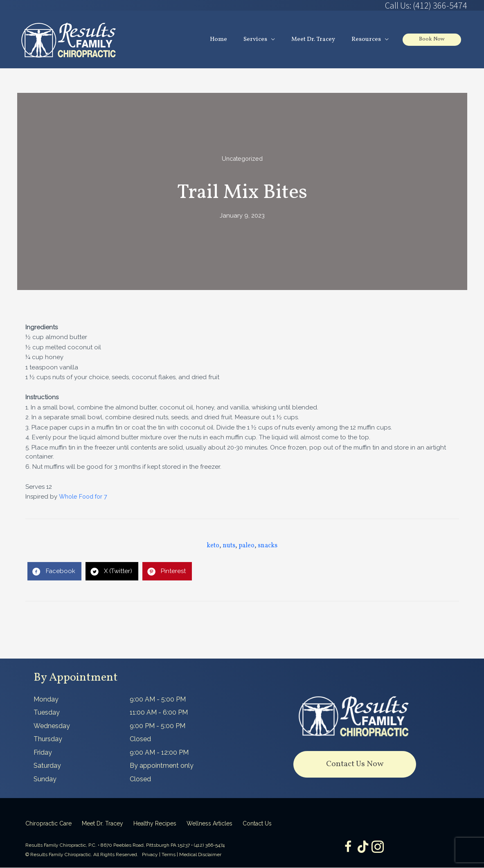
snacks (268, 546)
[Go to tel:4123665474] (355, 5)
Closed (140, 739)
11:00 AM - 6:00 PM (159, 713)
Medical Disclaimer (200, 855)
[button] (355, 765)
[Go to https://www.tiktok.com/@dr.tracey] (363, 848)
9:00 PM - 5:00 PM (158, 726)
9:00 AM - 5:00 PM (158, 700)
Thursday (48, 739)
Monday (46, 700)
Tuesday (47, 713)
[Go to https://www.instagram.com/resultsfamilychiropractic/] (379, 848)
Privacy (150, 855)
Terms (169, 855)
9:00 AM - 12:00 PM (159, 753)
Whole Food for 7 (84, 497)
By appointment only (162, 766)
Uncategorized (242, 159)
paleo (247, 546)
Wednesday (52, 726)
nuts (229, 546)
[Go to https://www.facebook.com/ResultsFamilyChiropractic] (347, 848)
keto (213, 546)
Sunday (45, 779)
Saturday (47, 766)
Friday (43, 753)
